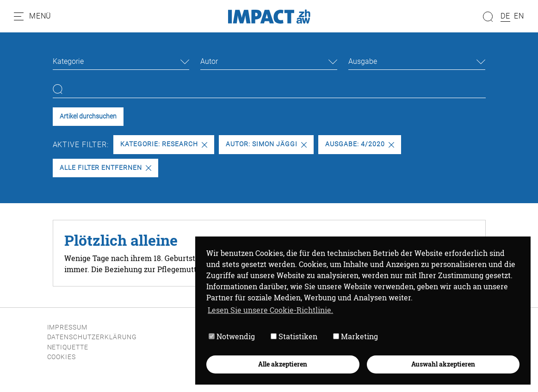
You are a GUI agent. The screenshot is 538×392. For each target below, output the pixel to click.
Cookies (62, 357)
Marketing (356, 336)
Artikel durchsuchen (88, 116)
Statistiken (294, 336)
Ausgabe (363, 61)
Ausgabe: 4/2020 (359, 144)
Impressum (68, 327)
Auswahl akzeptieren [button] (443, 364)
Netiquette (68, 347)
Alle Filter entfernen (105, 168)
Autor (209, 61)
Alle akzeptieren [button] (283, 364)
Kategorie (68, 61)
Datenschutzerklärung (92, 337)
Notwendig (232, 336)
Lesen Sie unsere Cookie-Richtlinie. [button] (270, 310)
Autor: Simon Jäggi (266, 144)
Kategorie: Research (164, 144)
